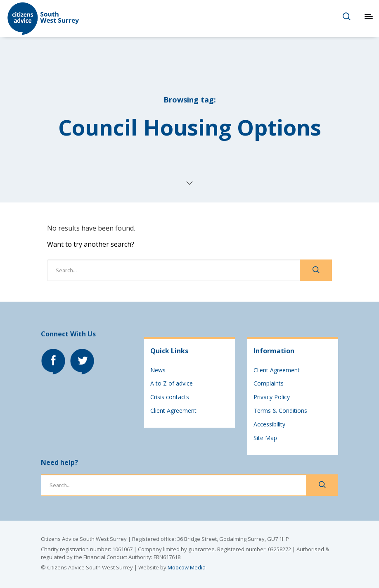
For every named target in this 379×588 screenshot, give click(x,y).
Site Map (265, 438)
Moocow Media (187, 567)
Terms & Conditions (280, 411)
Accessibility (269, 424)
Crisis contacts (170, 397)
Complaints (269, 383)
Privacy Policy (272, 397)
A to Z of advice (172, 383)
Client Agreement (173, 411)
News (158, 370)
